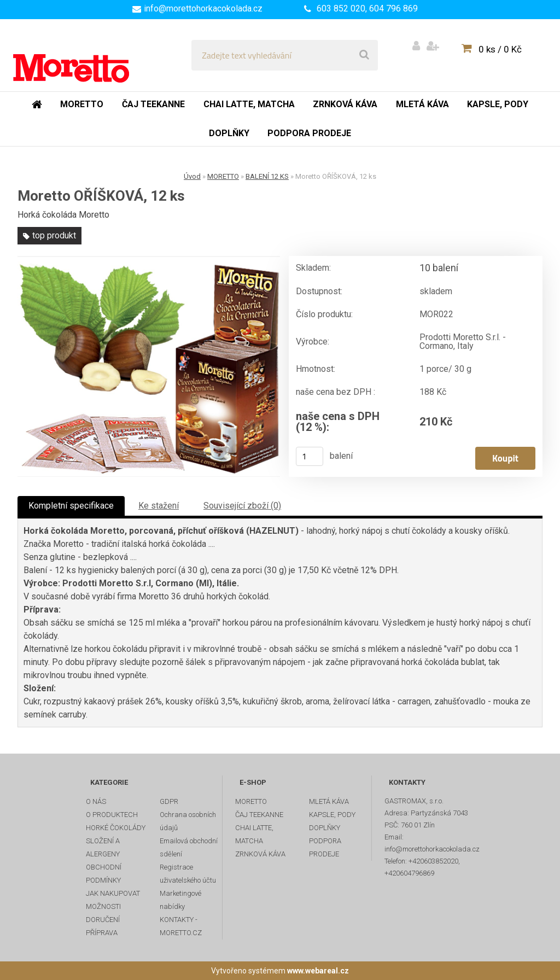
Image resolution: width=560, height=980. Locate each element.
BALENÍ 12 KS (267, 176)
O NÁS (96, 801)
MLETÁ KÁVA (329, 801)
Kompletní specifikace (71, 506)
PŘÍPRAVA (102, 933)
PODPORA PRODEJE (325, 847)
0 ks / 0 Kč (500, 49)
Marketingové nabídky (180, 900)
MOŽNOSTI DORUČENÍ (103, 913)
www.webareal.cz (318, 971)
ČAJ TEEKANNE (259, 815)
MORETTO (223, 176)
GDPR (169, 801)
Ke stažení (159, 506)
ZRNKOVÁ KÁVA (260, 854)
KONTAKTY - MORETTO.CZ (181, 926)
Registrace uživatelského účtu (188, 874)
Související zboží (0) (242, 506)
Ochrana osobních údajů (188, 821)
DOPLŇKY (325, 828)
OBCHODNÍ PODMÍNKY (104, 874)
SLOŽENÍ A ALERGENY (103, 847)
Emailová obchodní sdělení (189, 847)
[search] (364, 55)
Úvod (192, 176)
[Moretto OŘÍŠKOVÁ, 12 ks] (149, 367)
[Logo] (88, 55)
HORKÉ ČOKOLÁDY (116, 828)
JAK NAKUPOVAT (113, 893)
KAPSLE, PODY (332, 815)
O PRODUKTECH (112, 815)
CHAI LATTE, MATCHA (254, 834)
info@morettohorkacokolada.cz (203, 8)
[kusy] (310, 456)
